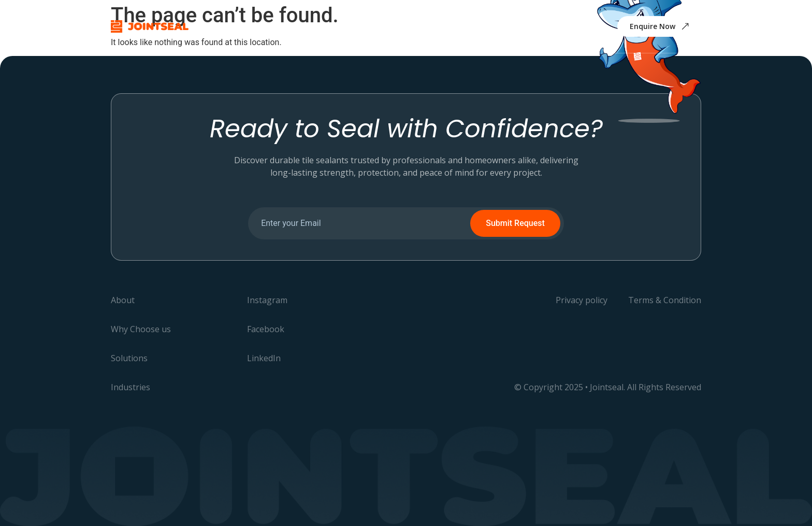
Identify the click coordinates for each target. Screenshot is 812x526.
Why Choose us (315, 26)
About (256, 26)
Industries (436, 26)
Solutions (380, 26)
